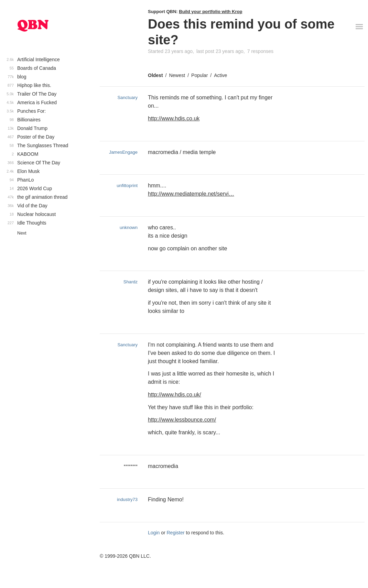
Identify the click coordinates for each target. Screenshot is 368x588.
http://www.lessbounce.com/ (182, 420)
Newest (177, 75)
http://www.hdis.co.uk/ (175, 395)
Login (154, 533)
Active (220, 75)
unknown (129, 227)
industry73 (127, 499)
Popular (199, 75)
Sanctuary (127, 97)
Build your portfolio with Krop (210, 12)
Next (22, 233)
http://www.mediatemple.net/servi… (191, 194)
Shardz (131, 282)
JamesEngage (123, 152)
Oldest (155, 75)
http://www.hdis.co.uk (174, 118)
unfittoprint (127, 186)
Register (176, 533)
